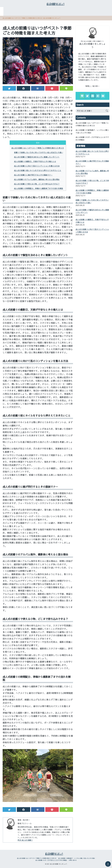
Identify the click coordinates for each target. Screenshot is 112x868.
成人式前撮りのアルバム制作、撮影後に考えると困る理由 (37, 181)
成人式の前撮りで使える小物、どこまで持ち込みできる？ (37, 186)
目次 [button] (38, 144)
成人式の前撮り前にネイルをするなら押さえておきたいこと (38, 172)
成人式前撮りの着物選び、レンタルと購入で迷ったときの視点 (84, 9)
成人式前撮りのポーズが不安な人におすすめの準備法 (49, 14)
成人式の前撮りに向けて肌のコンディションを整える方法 (37, 168)
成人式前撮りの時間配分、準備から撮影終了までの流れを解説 (38, 190)
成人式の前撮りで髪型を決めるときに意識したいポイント (37, 159)
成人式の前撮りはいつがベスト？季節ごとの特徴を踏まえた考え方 (30, 9)
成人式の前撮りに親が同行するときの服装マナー (33, 177)
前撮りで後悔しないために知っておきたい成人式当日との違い (38, 154)
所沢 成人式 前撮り (25, 842)
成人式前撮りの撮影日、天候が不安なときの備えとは (35, 163)
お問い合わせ (79, 14)
